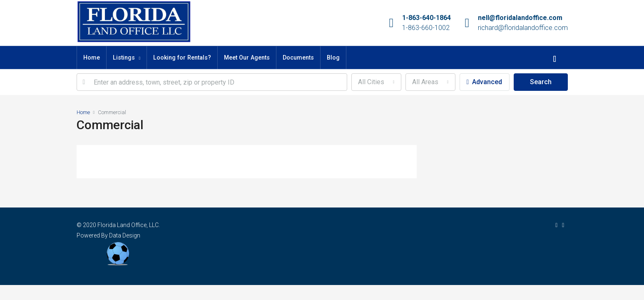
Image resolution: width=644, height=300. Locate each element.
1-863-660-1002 (426, 28)
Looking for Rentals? (182, 57)
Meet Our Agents (247, 57)
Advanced (485, 82)
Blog (333, 57)
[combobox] (376, 82)
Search (541, 82)
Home (92, 57)
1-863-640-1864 (426, 18)
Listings (124, 57)
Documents (298, 57)
